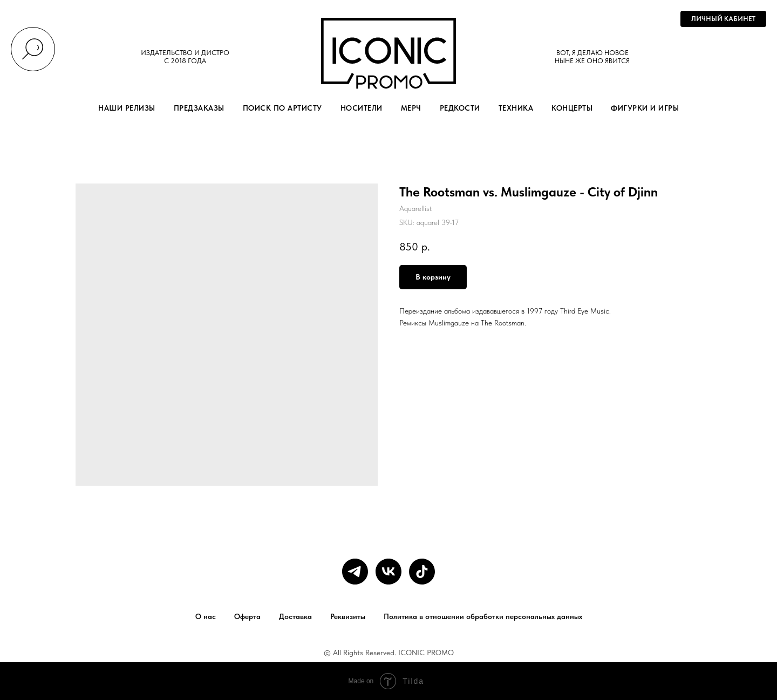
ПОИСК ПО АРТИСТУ (282, 108)
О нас (206, 616)
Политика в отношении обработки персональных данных (483, 616)
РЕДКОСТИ (460, 108)
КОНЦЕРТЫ (572, 108)
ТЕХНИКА (516, 108)
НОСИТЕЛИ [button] (362, 108)
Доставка (295, 616)
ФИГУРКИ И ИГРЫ (645, 108)
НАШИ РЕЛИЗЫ (127, 108)
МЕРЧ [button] (411, 108)
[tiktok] (422, 572)
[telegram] (355, 572)
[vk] (388, 572)
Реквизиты (348, 616)
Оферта (247, 616)
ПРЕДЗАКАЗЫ (199, 108)
